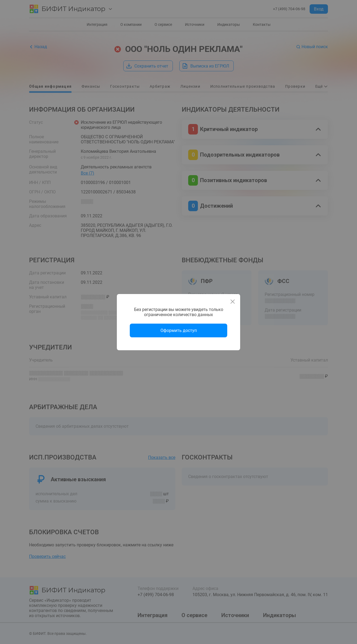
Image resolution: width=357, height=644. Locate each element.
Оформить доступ (179, 330)
